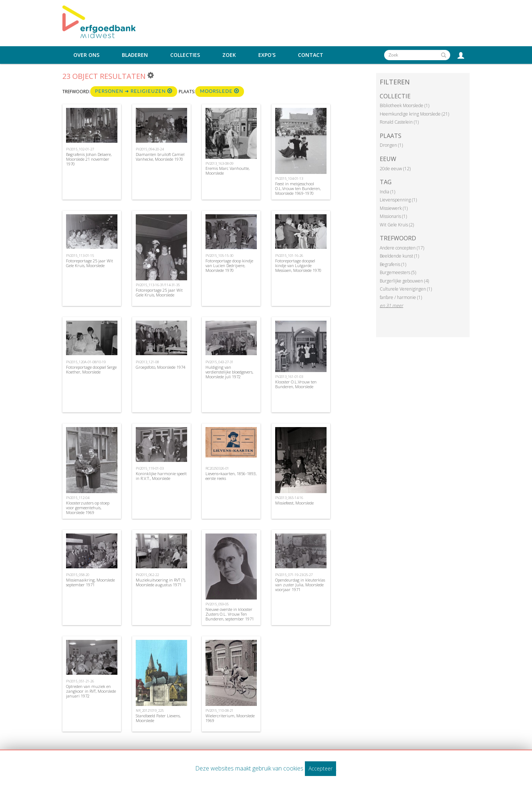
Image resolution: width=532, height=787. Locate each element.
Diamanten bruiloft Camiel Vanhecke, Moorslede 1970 (160, 157)
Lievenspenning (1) (398, 200)
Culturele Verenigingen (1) (406, 289)
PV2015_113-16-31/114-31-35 (158, 285)
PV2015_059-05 (217, 604)
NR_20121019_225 (150, 711)
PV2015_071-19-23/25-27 (294, 575)
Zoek (229, 55)
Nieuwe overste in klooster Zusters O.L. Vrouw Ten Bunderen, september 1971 (230, 614)
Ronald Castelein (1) (399, 122)
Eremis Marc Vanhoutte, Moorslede (227, 171)
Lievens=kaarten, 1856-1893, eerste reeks (231, 476)
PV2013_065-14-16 (289, 498)
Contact (311, 55)
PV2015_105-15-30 (219, 256)
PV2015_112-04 (78, 498)
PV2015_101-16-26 (289, 256)
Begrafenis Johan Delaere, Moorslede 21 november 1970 (89, 159)
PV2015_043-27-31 (219, 362)
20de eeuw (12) (395, 169)
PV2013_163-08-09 (219, 163)
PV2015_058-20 (78, 575)
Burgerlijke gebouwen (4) (404, 281)
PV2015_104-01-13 (289, 178)
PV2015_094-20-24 (150, 149)
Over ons (86, 55)
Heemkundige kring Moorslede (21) (414, 114)
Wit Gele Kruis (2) (397, 225)
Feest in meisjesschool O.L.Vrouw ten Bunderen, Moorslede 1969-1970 (298, 188)
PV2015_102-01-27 (80, 149)
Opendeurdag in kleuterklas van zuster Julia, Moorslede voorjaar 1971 (300, 585)
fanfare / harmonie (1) (401, 297)
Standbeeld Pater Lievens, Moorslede (158, 718)
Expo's (267, 55)
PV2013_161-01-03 (289, 377)
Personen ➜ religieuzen (134, 91)
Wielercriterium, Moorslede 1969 (230, 718)
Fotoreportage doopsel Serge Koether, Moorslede (91, 369)
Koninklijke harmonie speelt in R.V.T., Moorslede (161, 476)
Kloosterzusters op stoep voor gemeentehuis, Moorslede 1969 (88, 508)
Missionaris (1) (393, 216)
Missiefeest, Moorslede (294, 503)
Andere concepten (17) (402, 248)
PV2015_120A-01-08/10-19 (86, 362)
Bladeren (135, 55)
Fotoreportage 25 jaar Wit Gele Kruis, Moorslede (90, 263)
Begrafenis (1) (393, 264)
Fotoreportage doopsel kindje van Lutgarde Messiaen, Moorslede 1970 (298, 265)
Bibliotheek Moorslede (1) (405, 105)
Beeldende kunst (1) (399, 256)
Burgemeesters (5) (398, 272)
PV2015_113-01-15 (80, 256)
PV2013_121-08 (147, 362)
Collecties (185, 55)
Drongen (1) (391, 145)
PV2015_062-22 (147, 575)
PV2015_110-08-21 (219, 711)
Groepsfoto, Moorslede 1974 (161, 367)
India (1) (387, 192)
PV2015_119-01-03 (150, 468)
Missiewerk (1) (394, 208)
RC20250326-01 (217, 468)
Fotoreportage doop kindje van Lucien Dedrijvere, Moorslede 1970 (229, 265)
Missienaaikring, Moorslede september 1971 (90, 582)
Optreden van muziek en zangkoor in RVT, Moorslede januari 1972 (91, 691)
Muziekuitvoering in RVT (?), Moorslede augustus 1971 (161, 582)
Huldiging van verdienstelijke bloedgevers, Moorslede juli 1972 (229, 372)
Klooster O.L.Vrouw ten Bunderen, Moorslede (296, 384)
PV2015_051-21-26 (80, 681)
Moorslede (220, 91)
